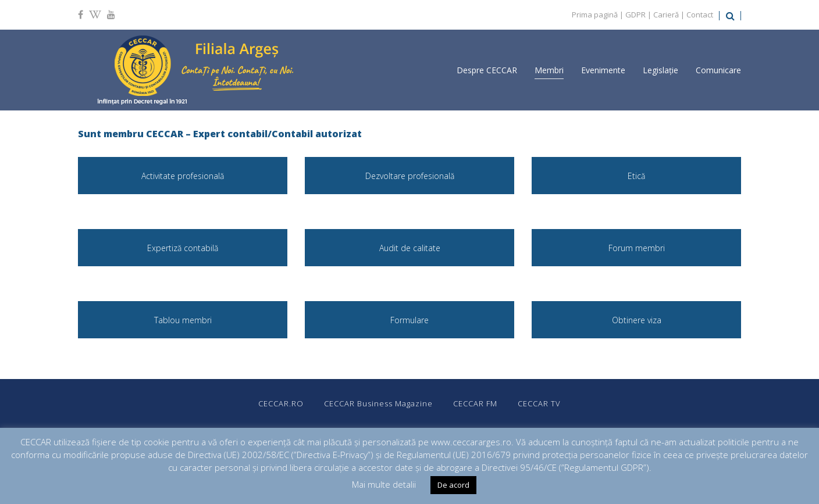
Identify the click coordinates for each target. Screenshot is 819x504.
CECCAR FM (475, 403)
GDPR (635, 15)
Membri (549, 70)
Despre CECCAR (487, 70)
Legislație (660, 70)
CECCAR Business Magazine (378, 403)
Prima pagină (595, 15)
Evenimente (603, 70)
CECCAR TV (539, 403)
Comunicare (718, 70)
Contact (700, 15)
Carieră (666, 15)
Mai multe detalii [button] (384, 484)
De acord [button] (453, 485)
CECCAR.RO (281, 403)
